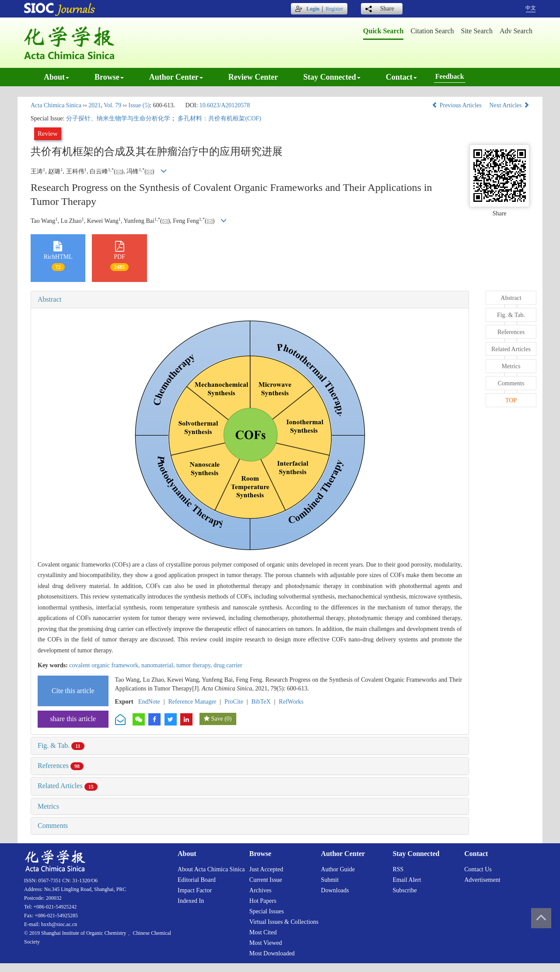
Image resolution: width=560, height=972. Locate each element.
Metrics (48, 806)
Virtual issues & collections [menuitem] (284, 922)
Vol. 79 (112, 105)
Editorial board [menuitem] (197, 880)
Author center (176, 77)
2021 (94, 105)
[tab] (250, 299)
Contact (401, 77)
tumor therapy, (195, 665)
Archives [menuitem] (261, 890)
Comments (53, 826)
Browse (109, 77)
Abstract (49, 299)
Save (217, 719)
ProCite (234, 702)
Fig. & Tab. (61, 745)
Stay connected (332, 77)
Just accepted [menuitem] (266, 869)
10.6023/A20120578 (225, 105)
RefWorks (291, 702)
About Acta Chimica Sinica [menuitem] (211, 869)
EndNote (149, 702)
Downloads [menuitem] (335, 890)
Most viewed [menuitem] (266, 943)
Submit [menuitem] (330, 880)
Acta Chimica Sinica (56, 105)
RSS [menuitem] (398, 869)
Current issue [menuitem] (266, 880)
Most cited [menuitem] (263, 932)
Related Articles (68, 786)
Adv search (516, 31)
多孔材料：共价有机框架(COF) (219, 118)
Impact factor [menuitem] (195, 890)
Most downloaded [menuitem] (272, 953)
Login (313, 9)
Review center (253, 77)
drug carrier (228, 665)
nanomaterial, (159, 665)
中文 (531, 8)
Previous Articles (457, 105)
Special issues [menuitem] (267, 911)
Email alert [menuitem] (407, 880)
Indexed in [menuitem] (191, 901)
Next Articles (509, 105)
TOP (511, 400)
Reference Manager (192, 702)
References (61, 766)
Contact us (478, 869)
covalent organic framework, (105, 665)
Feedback (450, 76)
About (56, 77)
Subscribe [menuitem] (404, 890)
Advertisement (482, 880)
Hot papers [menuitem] (263, 901)
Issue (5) (139, 105)
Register (334, 9)
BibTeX (261, 702)
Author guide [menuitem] (338, 869)
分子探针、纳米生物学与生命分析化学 (118, 118)
